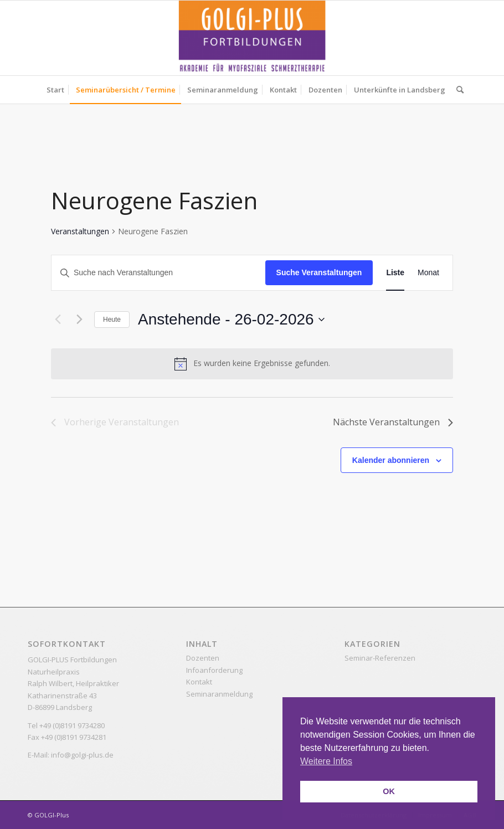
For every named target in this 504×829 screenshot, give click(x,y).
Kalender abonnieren (391, 460)
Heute (112, 320)
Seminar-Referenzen (380, 658)
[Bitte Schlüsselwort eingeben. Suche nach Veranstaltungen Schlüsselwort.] (158, 273)
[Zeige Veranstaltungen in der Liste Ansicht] (395, 273)
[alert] (252, 364)
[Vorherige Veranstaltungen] (58, 320)
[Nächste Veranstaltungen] (79, 320)
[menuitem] (55, 90)
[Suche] (457, 90)
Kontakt (199, 682)
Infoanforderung (214, 670)
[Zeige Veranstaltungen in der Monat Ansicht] (428, 273)
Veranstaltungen (80, 231)
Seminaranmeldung (219, 694)
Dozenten (203, 658)
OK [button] (389, 791)
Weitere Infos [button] (326, 761)
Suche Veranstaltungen (319, 272)
